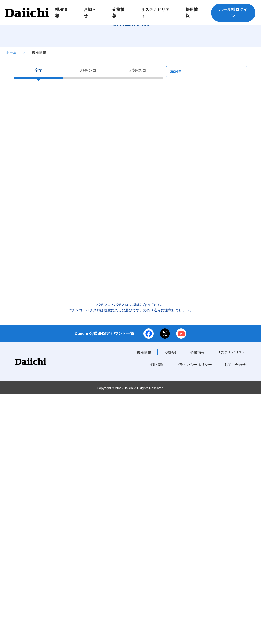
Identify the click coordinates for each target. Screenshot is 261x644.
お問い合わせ (235, 614)
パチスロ (138, 96)
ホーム (11, 78)
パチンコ (88, 96)
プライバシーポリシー (194, 614)
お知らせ (171, 602)
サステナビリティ (231, 602)
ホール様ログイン (233, 13)
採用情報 (156, 614)
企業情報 (198, 602)
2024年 (207, 97)
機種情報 (144, 602)
